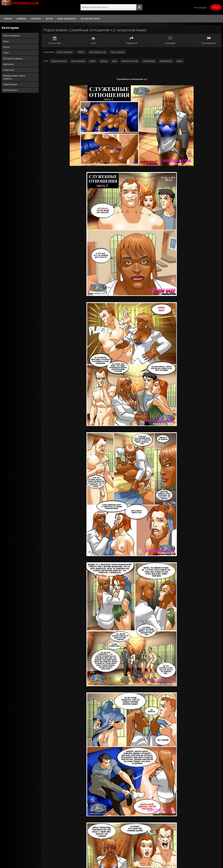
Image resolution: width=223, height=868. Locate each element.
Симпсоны (9, 70)
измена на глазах (130, 61)
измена (104, 61)
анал (114, 61)
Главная (8, 19)
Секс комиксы (118, 52)
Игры (6, 41)
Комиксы (21, 19)
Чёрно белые (10, 84)
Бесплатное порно (90, 19)
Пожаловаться (209, 40)
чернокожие (149, 61)
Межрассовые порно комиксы (14, 77)
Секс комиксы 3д (97, 52)
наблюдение (166, 61)
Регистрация (200, 8)
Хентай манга (10, 90)
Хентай (49, 19)
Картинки (36, 19)
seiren (179, 61)
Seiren (6, 47)
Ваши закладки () (67, 19)
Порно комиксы (11, 36)
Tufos (6, 53)
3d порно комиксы (13, 58)
